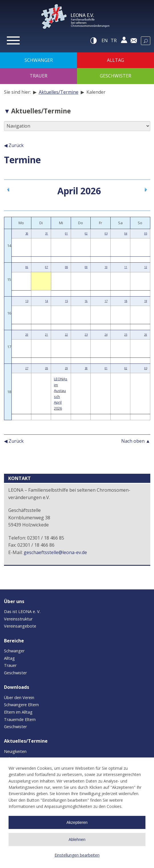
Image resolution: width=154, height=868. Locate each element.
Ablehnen (77, 840)
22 (66, 335)
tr (114, 40)
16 (86, 301)
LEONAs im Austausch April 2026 (61, 393)
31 (46, 233)
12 (146, 267)
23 (86, 335)
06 (27, 267)
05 (146, 233)
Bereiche (14, 641)
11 (126, 267)
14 (46, 301)
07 (46, 267)
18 (126, 301)
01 (66, 233)
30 (27, 233)
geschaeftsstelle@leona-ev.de (55, 552)
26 (146, 335)
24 (106, 335)
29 (66, 368)
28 (46, 368)
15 (66, 301)
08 (66, 267)
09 (86, 267)
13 (27, 301)
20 (27, 335)
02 (86, 233)
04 (126, 233)
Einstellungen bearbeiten (77, 855)
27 (27, 368)
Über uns (14, 601)
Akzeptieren (77, 822)
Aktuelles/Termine (59, 92)
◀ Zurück (14, 145)
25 (126, 335)
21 (46, 335)
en (105, 40)
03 (106, 233)
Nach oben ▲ (136, 441)
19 (146, 301)
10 (106, 267)
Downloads (17, 687)
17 (106, 301)
